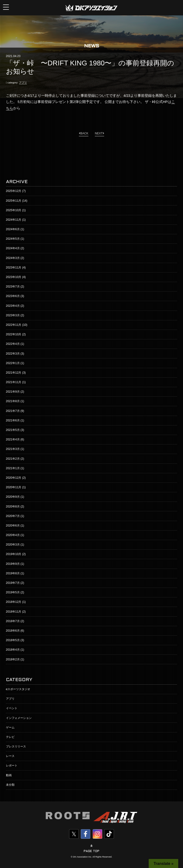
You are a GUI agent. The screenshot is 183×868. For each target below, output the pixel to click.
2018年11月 (14, 612)
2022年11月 (14, 325)
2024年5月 (13, 239)
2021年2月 (13, 459)
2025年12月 (14, 191)
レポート (12, 766)
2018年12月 (14, 602)
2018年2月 (13, 659)
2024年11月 (14, 220)
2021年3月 (13, 449)
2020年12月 (14, 478)
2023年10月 (14, 277)
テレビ (10, 737)
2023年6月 (13, 296)
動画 (9, 775)
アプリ (23, 83)
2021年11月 (14, 382)
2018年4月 (13, 650)
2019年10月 (14, 554)
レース (10, 756)
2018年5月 (13, 640)
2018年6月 (13, 631)
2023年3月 (13, 315)
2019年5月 (13, 592)
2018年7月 (13, 621)
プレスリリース (16, 746)
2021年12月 (14, 373)
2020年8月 (13, 507)
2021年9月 (13, 392)
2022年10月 (14, 334)
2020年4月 (13, 535)
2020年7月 (13, 516)
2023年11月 (14, 268)
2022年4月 (13, 344)
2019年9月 (13, 564)
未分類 (10, 785)
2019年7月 (13, 583)
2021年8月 (13, 401)
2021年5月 (13, 430)
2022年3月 (13, 354)
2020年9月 (13, 497)
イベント (12, 708)
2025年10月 (14, 210)
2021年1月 (13, 468)
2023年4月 (13, 306)
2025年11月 (14, 201)
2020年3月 (13, 545)
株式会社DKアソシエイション (91, 8)
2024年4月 (13, 248)
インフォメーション (19, 718)
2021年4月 (13, 439)
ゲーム (10, 727)
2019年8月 (13, 573)
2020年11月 (14, 487)
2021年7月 (13, 411)
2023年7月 (13, 287)
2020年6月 (13, 526)
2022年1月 (13, 363)
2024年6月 (13, 229)
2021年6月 (13, 420)
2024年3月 (13, 258)
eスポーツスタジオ (18, 689)
